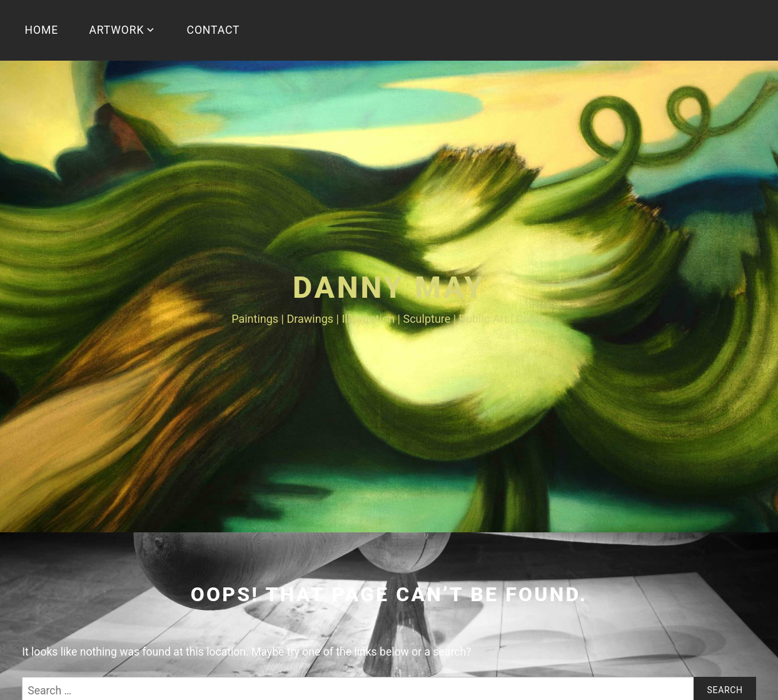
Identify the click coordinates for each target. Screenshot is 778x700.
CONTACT (214, 30)
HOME (42, 30)
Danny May (389, 287)
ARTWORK (116, 30)
